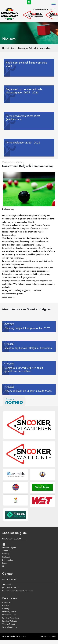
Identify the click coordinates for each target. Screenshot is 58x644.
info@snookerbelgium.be (13, 294)
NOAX (53, 636)
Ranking (6, 554)
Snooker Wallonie (10, 621)
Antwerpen (7, 602)
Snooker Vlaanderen (11, 618)
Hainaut (5, 605)
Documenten (8, 560)
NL (3, 566)
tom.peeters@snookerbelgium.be (18, 591)
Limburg (6, 608)
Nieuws (13, 48)
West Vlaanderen (9, 627)
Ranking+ (6, 557)
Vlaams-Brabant (9, 624)
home (5, 48)
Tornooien (6, 551)
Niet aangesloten (9, 612)
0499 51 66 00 (11, 588)
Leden (5, 563)
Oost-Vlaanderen (9, 615)
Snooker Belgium (9, 547)
